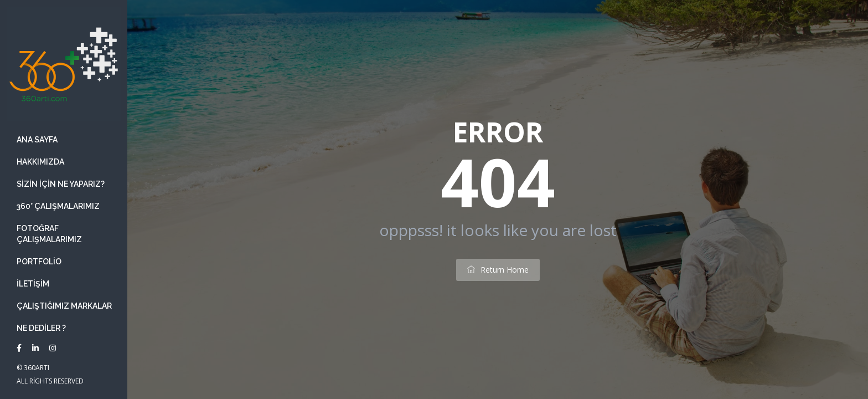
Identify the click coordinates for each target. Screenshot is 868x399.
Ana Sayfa (37, 140)
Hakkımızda (40, 162)
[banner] (64, 199)
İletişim (33, 284)
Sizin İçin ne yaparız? (61, 184)
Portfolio (39, 262)
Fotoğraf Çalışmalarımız (49, 234)
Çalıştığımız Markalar (64, 306)
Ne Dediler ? (41, 328)
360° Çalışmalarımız (58, 206)
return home (498, 270)
